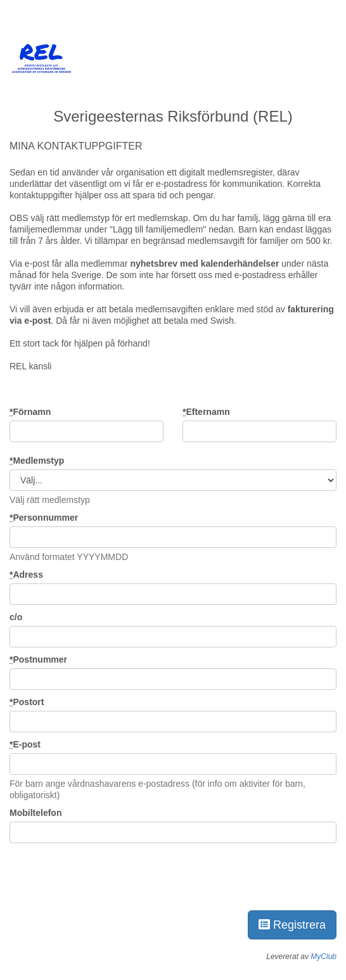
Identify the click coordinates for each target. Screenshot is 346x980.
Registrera (292, 925)
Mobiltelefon (35, 813)
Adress (26, 575)
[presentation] (106, 874)
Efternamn (206, 412)
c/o (16, 617)
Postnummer (38, 659)
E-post (25, 744)
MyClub (324, 957)
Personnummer (44, 518)
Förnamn (30, 412)
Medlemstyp (37, 461)
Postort (27, 702)
